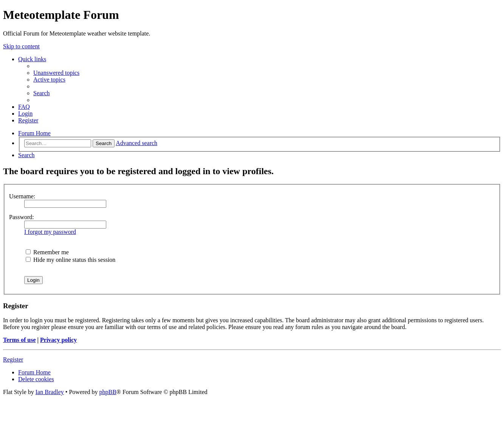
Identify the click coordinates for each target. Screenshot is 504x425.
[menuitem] (56, 73)
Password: (22, 217)
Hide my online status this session (71, 260)
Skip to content (21, 46)
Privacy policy (58, 340)
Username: (22, 196)
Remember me (47, 252)
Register (13, 359)
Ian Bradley (50, 392)
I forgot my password (50, 232)
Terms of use (19, 340)
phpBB (108, 392)
